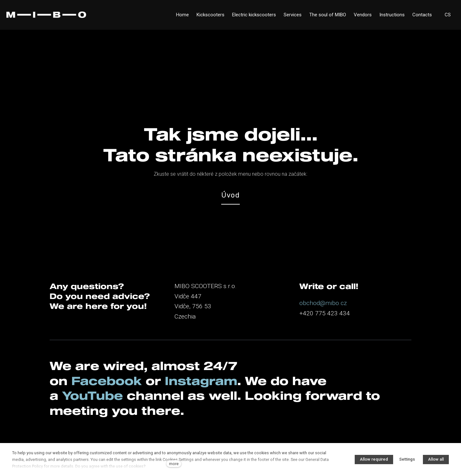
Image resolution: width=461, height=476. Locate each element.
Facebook (107, 381)
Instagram (201, 381)
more (174, 464)
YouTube (93, 395)
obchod (310, 303)
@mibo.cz (333, 303)
